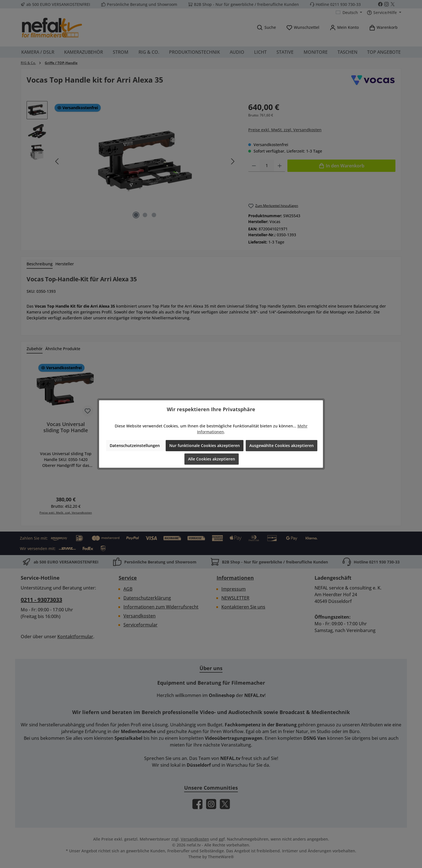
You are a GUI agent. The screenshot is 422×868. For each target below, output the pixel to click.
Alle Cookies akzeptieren (212, 459)
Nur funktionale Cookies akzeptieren (205, 445)
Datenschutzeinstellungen (135, 445)
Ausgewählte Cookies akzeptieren (282, 445)
